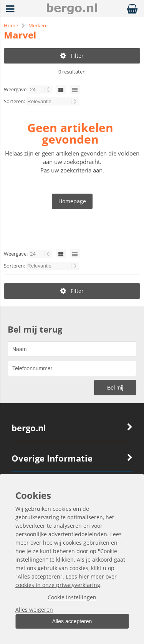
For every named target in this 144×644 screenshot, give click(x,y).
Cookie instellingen (72, 597)
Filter (72, 56)
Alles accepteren (72, 621)
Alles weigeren (34, 610)
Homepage (72, 201)
